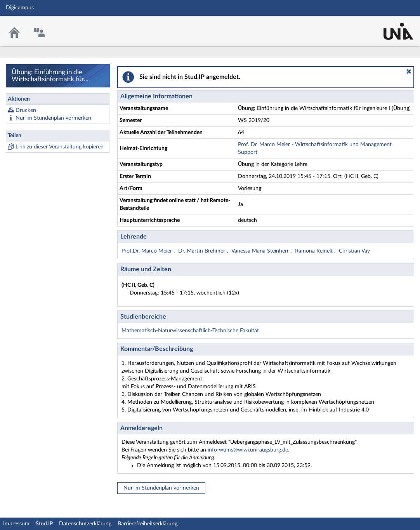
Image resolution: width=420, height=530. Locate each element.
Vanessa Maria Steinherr (261, 251)
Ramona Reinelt (315, 251)
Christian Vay (354, 251)
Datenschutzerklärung (85, 524)
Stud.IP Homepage (390, 26)
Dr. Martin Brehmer (202, 251)
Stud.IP (44, 524)
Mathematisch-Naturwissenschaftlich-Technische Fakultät (190, 331)
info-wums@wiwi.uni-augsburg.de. (248, 450)
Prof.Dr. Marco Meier (148, 251)
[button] (409, 71)
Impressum (16, 524)
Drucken (26, 110)
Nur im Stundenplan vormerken (53, 118)
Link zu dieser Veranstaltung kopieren (60, 147)
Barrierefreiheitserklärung (148, 524)
